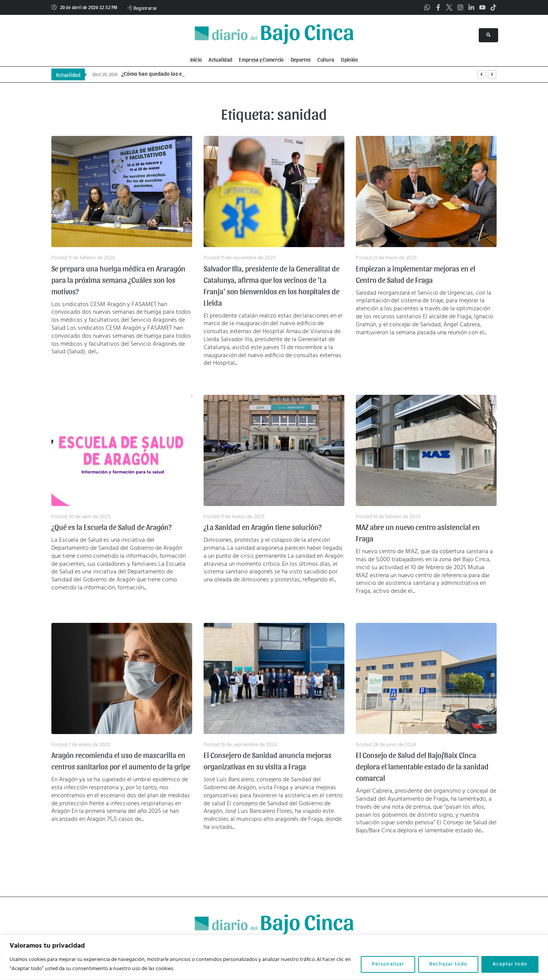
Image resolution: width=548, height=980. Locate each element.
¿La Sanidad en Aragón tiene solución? (263, 527)
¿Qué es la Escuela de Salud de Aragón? (112, 527)
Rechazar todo (448, 964)
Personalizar (388, 964)
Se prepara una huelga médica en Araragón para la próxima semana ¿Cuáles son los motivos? (118, 280)
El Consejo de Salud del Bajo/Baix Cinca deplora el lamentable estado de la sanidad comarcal (422, 766)
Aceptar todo (510, 964)
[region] (274, 957)
